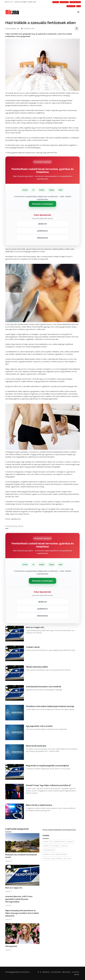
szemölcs (47, 846)
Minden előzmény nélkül (37, 667)
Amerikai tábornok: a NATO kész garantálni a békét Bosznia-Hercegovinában (19, 899)
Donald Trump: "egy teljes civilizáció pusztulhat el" (48, 785)
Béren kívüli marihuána (36, 746)
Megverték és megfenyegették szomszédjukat (47, 766)
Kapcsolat (76, 972)
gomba (46, 842)
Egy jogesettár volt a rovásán (39, 726)
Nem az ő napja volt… (35, 627)
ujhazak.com (42, 224)
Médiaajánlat (67, 972)
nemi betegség (60, 842)
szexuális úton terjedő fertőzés (55, 854)
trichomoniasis (49, 850)
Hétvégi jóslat (11, 946)
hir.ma (12, 972)
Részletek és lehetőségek (42, 204)
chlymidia (56, 846)
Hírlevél (77, 975)
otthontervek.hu (42, 238)
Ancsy (12, 28)
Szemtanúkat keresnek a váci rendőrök (44, 687)
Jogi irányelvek (56, 972)
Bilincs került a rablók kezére (39, 805)
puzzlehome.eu (42, 231)
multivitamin (57, 859)
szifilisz (65, 846)
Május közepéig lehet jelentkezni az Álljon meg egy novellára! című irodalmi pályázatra (22, 913)
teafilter (47, 859)
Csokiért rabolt (33, 647)
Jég (52, 842)
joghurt (70, 842)
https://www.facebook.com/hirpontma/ (59, 830)
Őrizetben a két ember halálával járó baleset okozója (50, 706)
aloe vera (67, 859)
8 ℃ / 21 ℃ (9, 2)
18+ (18, 28)
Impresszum (46, 972)
